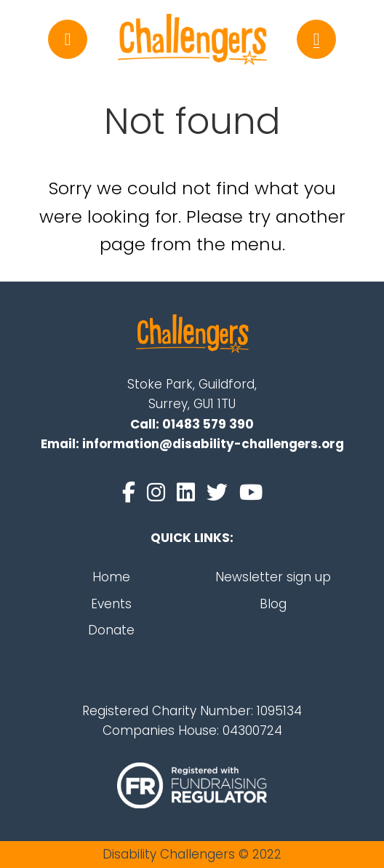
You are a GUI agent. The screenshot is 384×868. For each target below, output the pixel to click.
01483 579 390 (208, 424)
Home (111, 577)
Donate (111, 630)
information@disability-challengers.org (213, 444)
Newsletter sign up (273, 577)
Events (111, 604)
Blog (273, 604)
